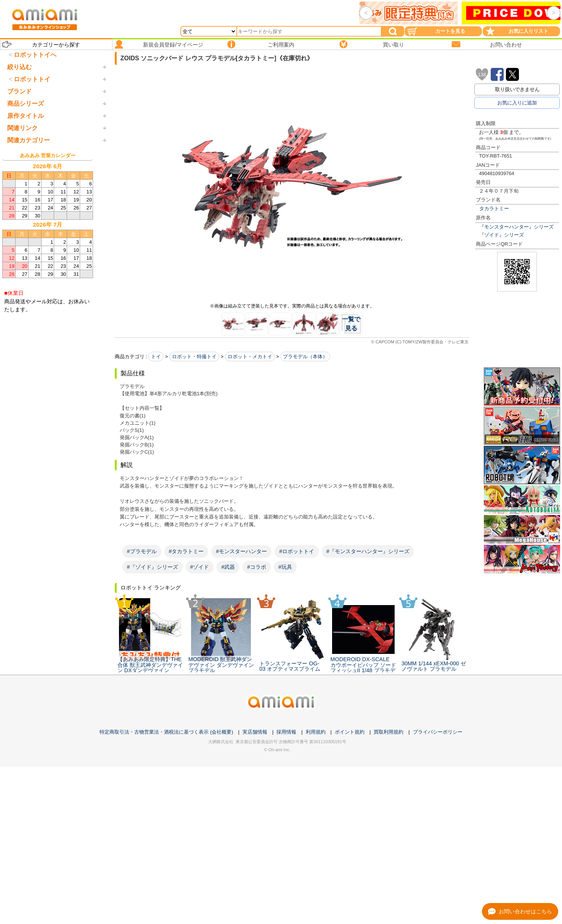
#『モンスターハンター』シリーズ (368, 551)
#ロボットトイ (297, 551)
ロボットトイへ (35, 55)
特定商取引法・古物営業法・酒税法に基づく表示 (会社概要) (166, 761)
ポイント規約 (350, 761)
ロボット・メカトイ (250, 357)
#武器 (228, 567)
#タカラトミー (186, 551)
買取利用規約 (389, 761)
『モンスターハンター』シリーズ (516, 227)
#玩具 (285, 567)
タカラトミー (494, 208)
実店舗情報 (255, 761)
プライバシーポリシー (438, 761)
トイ (156, 357)
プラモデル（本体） (305, 357)
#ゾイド (200, 567)
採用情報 (286, 761)
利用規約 (316, 761)
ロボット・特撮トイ (194, 357)
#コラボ (257, 567)
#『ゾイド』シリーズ (153, 567)
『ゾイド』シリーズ (502, 235)
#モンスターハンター (241, 551)
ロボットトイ (32, 111)
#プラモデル (142, 551)
